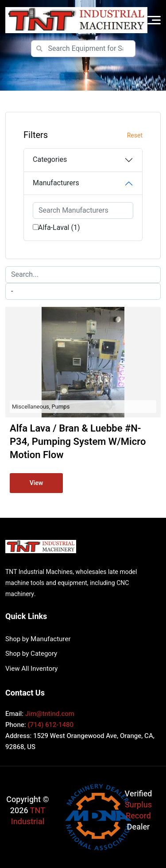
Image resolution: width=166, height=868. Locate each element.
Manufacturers (56, 183)
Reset (135, 136)
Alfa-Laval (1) (59, 228)
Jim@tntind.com (50, 714)
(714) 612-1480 (50, 725)
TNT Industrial (28, 816)
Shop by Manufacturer (38, 639)
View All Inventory (31, 669)
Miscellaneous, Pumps (41, 407)
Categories (50, 160)
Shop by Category (31, 654)
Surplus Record (138, 811)
